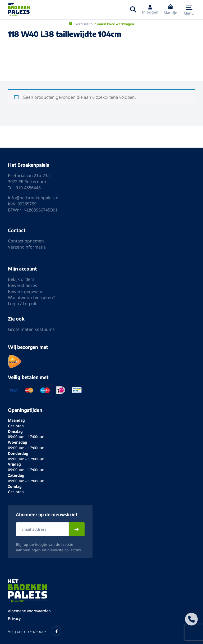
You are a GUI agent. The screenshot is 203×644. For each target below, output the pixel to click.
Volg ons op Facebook (35, 631)
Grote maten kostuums (31, 329)
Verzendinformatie (27, 247)
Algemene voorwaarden (29, 611)
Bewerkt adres (22, 285)
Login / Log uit (22, 304)
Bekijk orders (21, 279)
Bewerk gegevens (26, 291)
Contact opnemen (26, 241)
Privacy (14, 618)
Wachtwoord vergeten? (31, 298)
